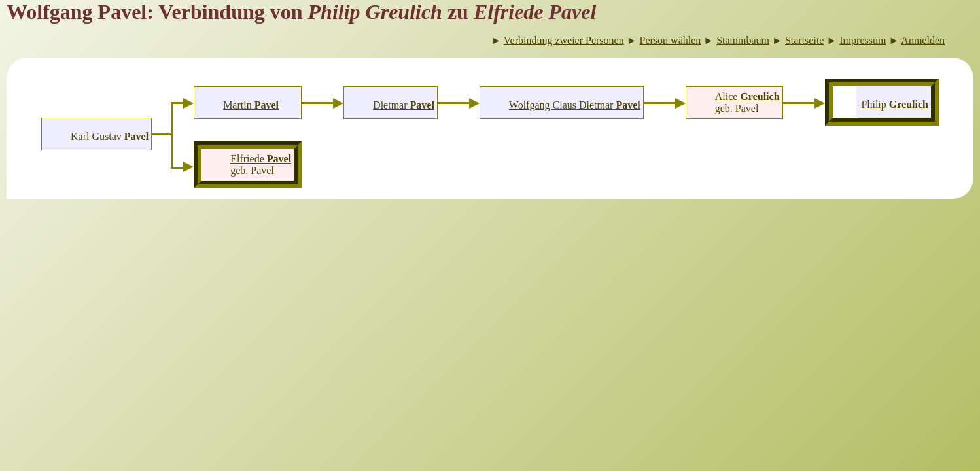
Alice (747, 96)
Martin (251, 105)
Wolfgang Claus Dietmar (575, 105)
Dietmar (404, 105)
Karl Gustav (110, 136)
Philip (895, 104)
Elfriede (261, 159)
